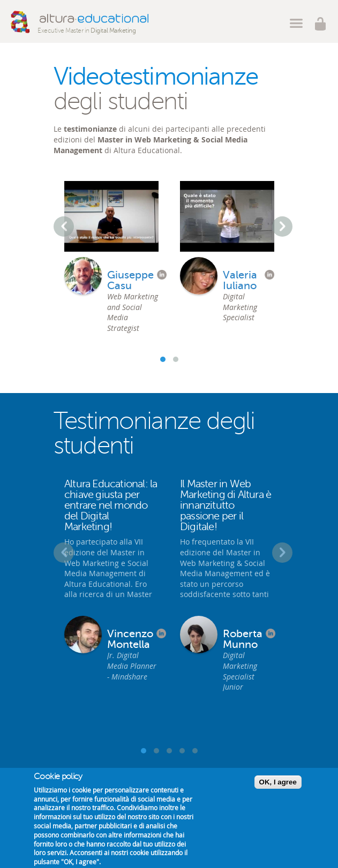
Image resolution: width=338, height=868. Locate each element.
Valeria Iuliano (240, 281)
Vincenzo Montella (130, 639)
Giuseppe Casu (130, 281)
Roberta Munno (243, 639)
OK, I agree (278, 782)
